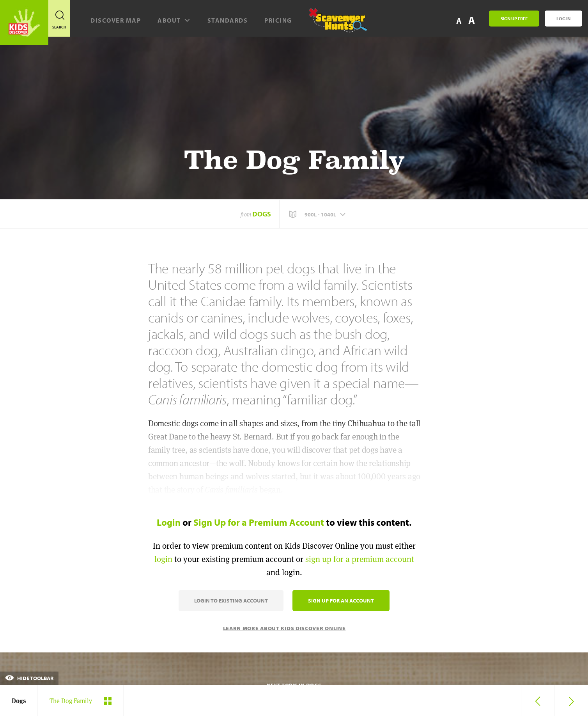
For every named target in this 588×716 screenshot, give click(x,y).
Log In (563, 19)
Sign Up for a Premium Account (259, 522)
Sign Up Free (514, 19)
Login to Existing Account (231, 601)
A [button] (472, 20)
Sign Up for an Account (341, 601)
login (163, 559)
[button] (318, 214)
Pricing (278, 20)
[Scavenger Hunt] (334, 23)
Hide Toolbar (29, 678)
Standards (228, 20)
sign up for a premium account (360, 559)
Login (169, 522)
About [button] (174, 20)
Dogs (262, 214)
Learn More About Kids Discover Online (284, 628)
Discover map (116, 20)
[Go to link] (24, 23)
